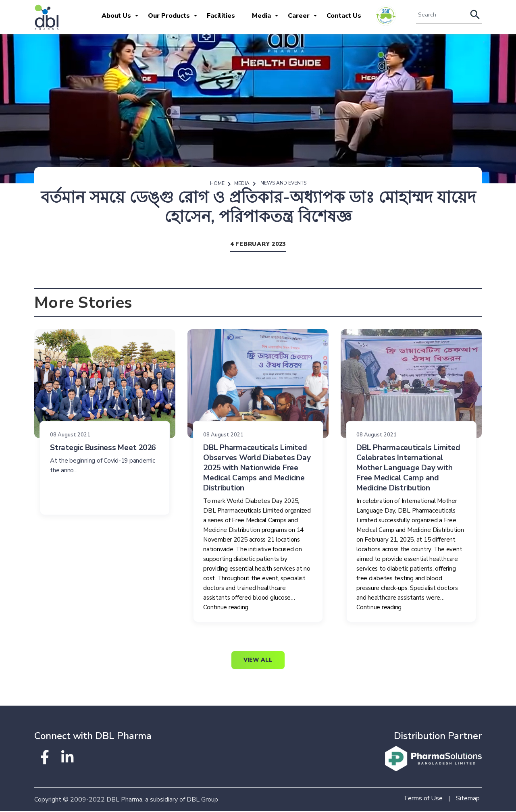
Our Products (169, 16)
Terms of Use (423, 799)
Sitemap (468, 799)
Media (261, 16)
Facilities (221, 16)
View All (258, 661)
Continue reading (226, 608)
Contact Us (344, 16)
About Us (116, 16)
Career (299, 16)
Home (217, 184)
